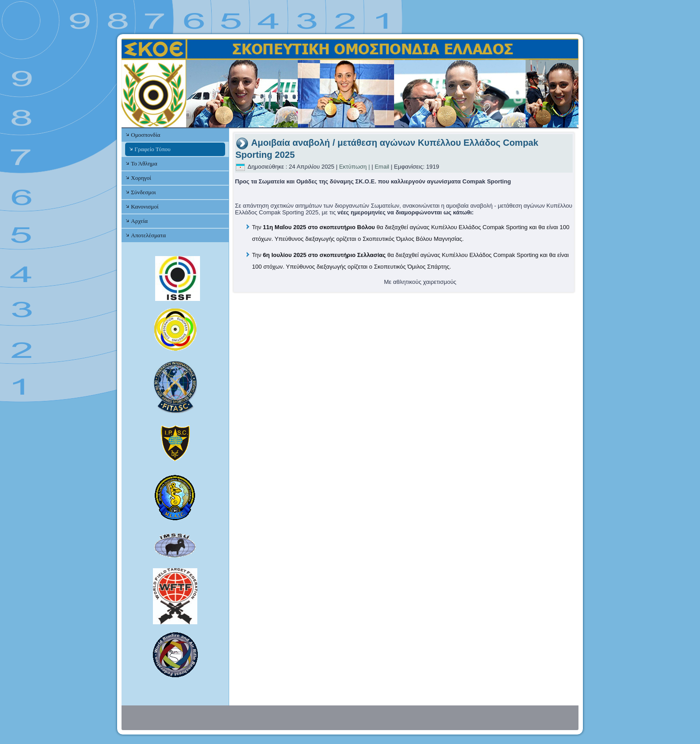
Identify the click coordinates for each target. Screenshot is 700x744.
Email (382, 167)
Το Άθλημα (144, 163)
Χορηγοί (141, 178)
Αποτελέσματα (148, 235)
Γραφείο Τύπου (152, 149)
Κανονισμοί (145, 207)
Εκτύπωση (353, 167)
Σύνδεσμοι (143, 192)
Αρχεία (139, 221)
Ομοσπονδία (146, 135)
